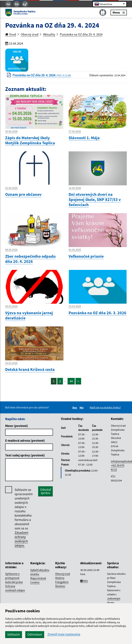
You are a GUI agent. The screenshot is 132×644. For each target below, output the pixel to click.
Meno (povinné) (17, 426)
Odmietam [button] (35, 634)
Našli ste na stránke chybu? (105, 407)
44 (71, 381)
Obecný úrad (30, 34)
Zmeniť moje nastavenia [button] (64, 634)
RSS (84, 581)
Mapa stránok (38, 578)
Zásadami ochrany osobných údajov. (21, 539)
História (60, 578)
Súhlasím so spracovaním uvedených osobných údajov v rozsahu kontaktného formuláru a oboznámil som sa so (24, 518)
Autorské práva (14, 582)
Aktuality (49, 34)
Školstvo (60, 586)
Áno (75, 408)
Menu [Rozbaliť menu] (119, 12)
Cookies (35, 582)
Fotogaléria (62, 582)
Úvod (11, 34)
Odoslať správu (46, 491)
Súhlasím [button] (14, 634)
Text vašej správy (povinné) (25, 455)
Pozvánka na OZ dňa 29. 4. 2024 (81, 34)
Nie (82, 408)
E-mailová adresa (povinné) (25, 440)
